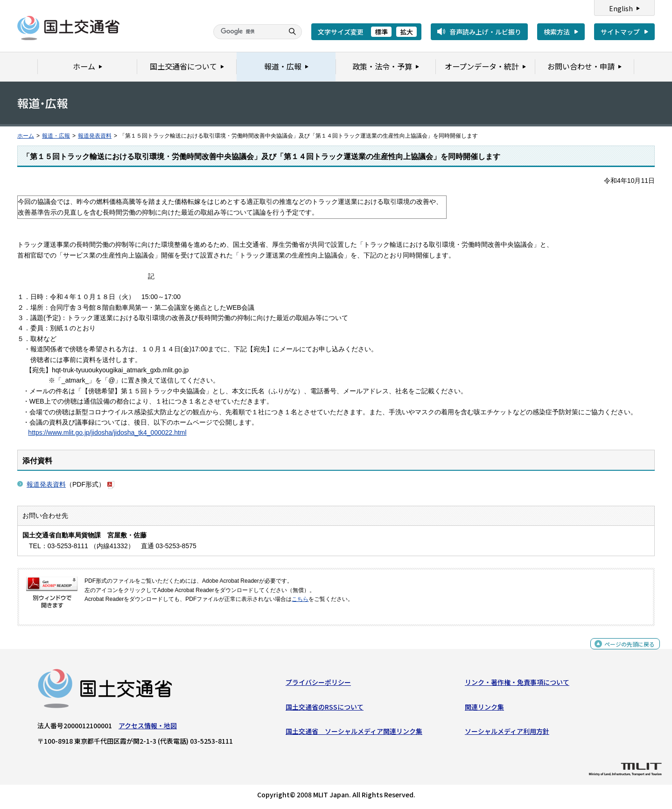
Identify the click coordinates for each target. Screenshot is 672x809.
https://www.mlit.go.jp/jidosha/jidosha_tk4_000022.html (107, 432)
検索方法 (557, 32)
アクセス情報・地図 (148, 728)
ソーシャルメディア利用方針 (507, 733)
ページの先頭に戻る (626, 651)
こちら (300, 599)
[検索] (247, 32)
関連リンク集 (484, 709)
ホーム (26, 136)
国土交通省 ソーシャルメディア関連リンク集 (354, 733)
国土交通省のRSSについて (325, 709)
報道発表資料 (95, 136)
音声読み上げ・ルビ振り (485, 32)
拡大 (406, 32)
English (621, 8)
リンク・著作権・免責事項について (517, 684)
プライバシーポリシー (318, 684)
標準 (381, 32)
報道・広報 (56, 136)
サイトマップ (620, 32)
